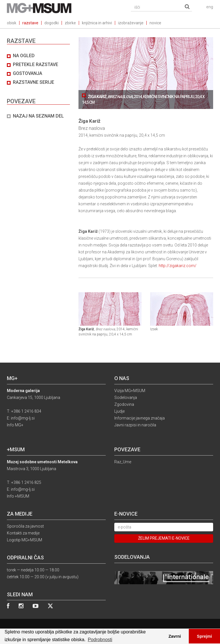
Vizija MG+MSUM (130, 391)
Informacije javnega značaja (140, 418)
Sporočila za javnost (25, 526)
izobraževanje (131, 23)
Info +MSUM (18, 496)
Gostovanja (27, 73)
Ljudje (119, 411)
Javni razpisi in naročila (135, 425)
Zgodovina (124, 404)
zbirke (70, 23)
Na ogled (24, 56)
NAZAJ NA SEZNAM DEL (38, 116)
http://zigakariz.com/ (178, 266)
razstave (30, 23)
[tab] (38, 86)
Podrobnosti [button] (100, 640)
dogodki (52, 23)
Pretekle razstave (36, 64)
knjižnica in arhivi (97, 23)
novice (155, 23)
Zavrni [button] (175, 636)
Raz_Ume (123, 462)
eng (210, 7)
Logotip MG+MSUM (24, 540)
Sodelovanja (126, 397)
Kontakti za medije (23, 533)
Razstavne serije (34, 82)
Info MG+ (15, 425)
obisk (12, 23)
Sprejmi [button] (204, 636)
